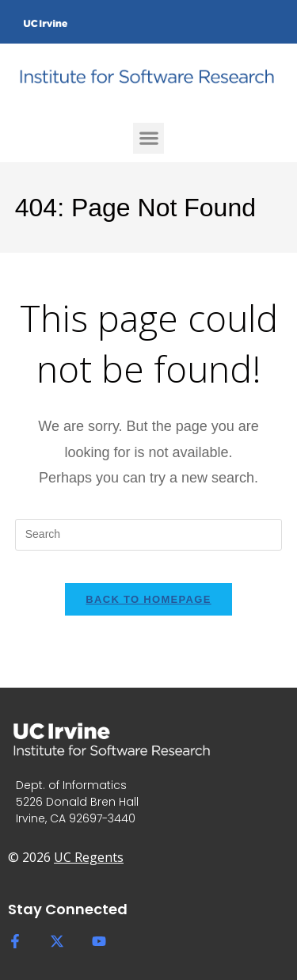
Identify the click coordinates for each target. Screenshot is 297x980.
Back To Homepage (148, 599)
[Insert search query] (149, 535)
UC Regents (89, 857)
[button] (148, 138)
